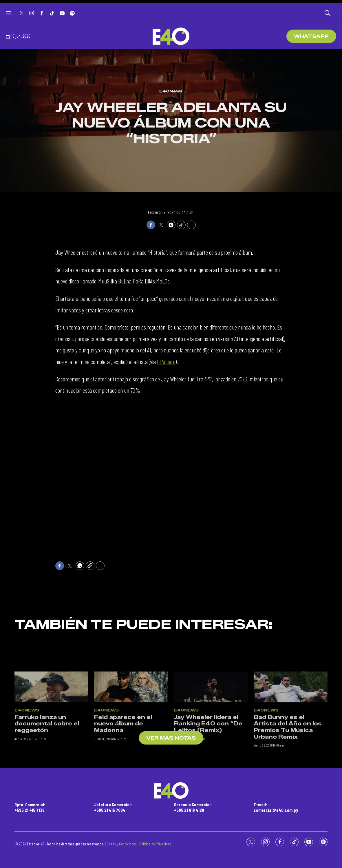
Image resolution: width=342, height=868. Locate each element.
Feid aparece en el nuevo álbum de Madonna (123, 786)
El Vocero (166, 361)
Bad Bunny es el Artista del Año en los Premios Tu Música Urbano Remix (288, 790)
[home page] (171, 36)
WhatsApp (311, 36)
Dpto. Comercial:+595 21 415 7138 (30, 807)
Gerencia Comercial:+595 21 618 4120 (193, 807)
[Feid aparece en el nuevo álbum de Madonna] (131, 749)
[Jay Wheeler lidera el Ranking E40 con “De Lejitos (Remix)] (211, 749)
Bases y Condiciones (122, 844)
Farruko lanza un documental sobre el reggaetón (47, 786)
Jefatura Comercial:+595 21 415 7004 (113, 807)
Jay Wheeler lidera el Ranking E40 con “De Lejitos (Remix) (208, 786)
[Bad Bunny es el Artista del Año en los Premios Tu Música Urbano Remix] (291, 749)
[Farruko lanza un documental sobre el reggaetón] (51, 749)
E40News (171, 91)
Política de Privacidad (155, 844)
